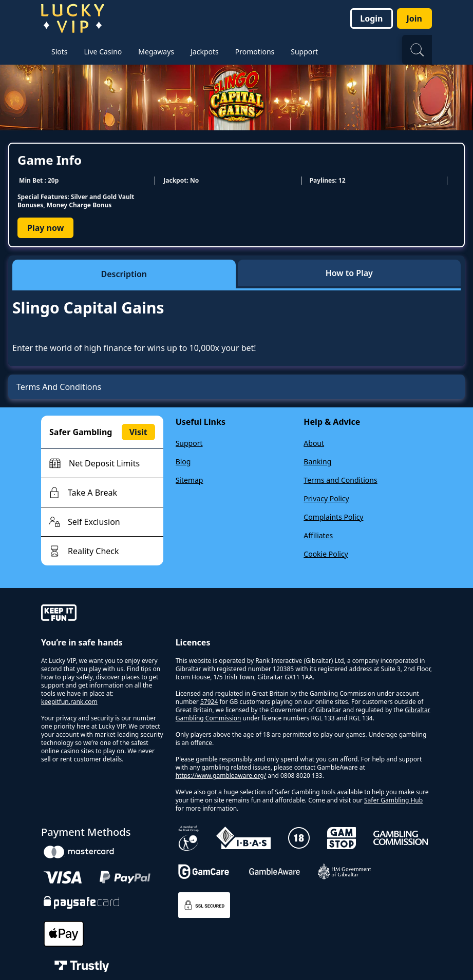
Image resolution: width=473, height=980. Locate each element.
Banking (317, 462)
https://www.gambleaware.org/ (221, 776)
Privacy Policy (326, 498)
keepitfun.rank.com (69, 702)
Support (189, 443)
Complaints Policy (333, 517)
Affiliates (318, 535)
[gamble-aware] (102, 614)
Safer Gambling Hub (393, 800)
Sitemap (190, 480)
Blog (183, 462)
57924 (209, 702)
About (314, 443)
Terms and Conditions (340, 480)
